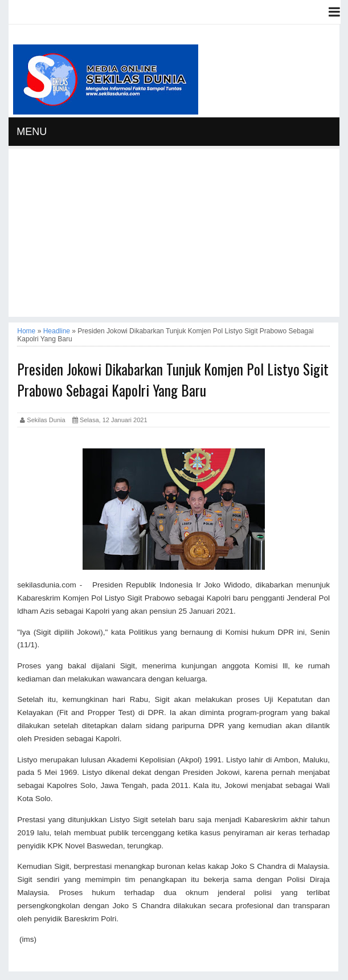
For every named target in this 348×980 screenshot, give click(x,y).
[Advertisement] (174, 237)
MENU (32, 132)
